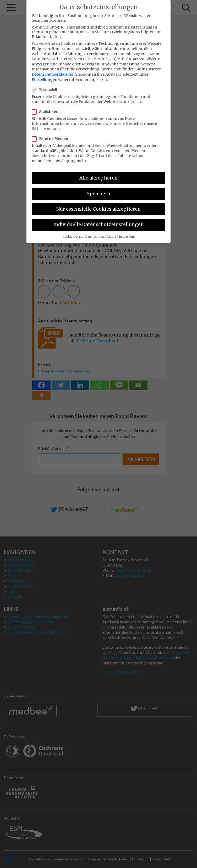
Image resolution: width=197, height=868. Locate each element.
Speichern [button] (98, 189)
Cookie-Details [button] (73, 233)
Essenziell (46, 86)
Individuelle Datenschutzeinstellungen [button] (99, 221)
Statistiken (47, 108)
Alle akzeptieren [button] (98, 174)
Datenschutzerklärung (53, 70)
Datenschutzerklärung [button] (101, 233)
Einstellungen (45, 75)
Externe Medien (52, 135)
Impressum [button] (127, 233)
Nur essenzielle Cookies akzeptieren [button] (98, 205)
